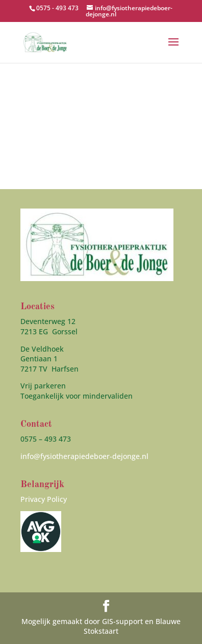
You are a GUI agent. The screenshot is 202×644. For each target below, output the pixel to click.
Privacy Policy (44, 499)
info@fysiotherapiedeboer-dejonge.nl (84, 456)
